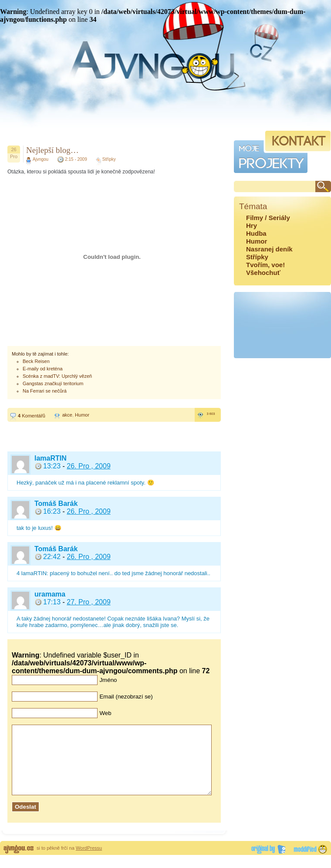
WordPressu (89, 861)
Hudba (256, 233)
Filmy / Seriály (268, 218)
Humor (82, 415)
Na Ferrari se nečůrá (45, 391)
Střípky (109, 159)
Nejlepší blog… (52, 150)
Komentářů (32, 416)
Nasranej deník (269, 249)
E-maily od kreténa (43, 369)
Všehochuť (263, 273)
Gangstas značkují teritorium (53, 383)
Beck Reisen (36, 361)
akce (67, 415)
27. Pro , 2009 (89, 602)
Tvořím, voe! (265, 265)
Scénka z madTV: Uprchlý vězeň (57, 376)
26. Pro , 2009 (89, 466)
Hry (252, 225)
